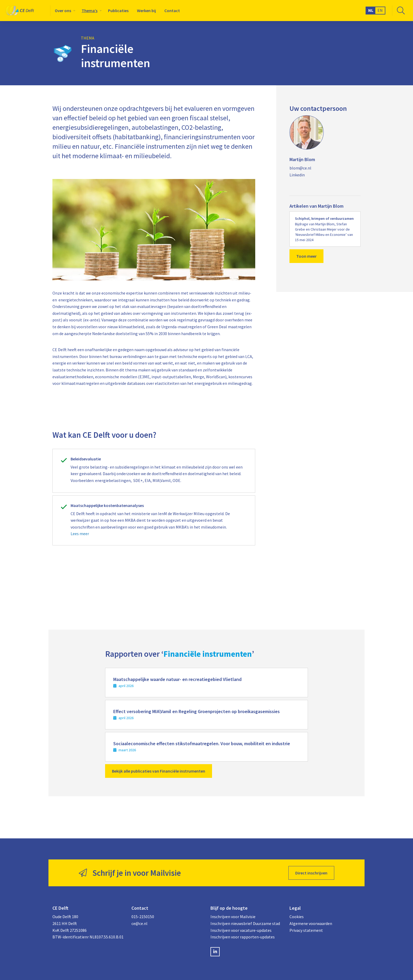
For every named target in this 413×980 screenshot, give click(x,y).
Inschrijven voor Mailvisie (233, 917)
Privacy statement (306, 930)
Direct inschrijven (311, 873)
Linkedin (297, 175)
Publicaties (118, 11)
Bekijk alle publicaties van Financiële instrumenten (159, 771)
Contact (172, 11)
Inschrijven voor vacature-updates (241, 930)
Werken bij (146, 11)
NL (371, 10)
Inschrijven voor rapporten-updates (243, 937)
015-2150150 (143, 917)
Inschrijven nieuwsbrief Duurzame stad (245, 923)
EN (380, 10)
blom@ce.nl (300, 168)
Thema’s (90, 11)
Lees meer (80, 534)
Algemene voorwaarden (311, 923)
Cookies (297, 917)
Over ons (63, 11)
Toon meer (306, 256)
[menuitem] (64, 11)
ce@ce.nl (139, 923)
